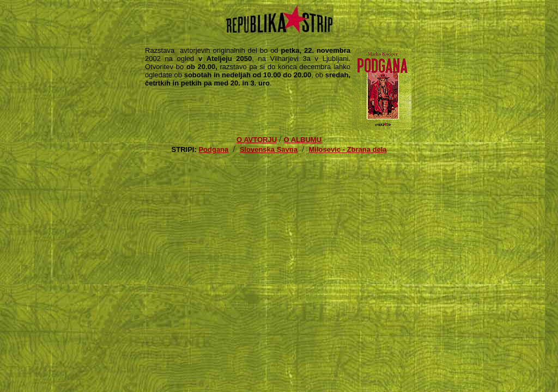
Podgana (213, 149)
